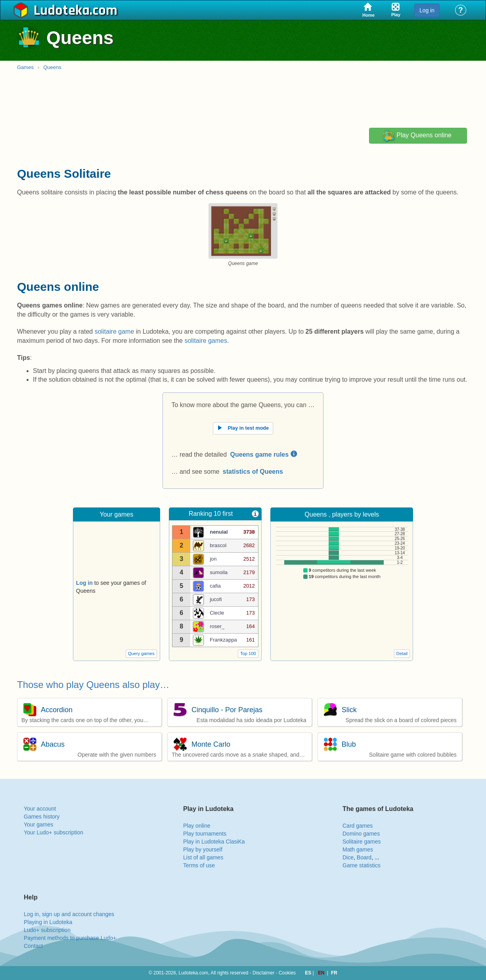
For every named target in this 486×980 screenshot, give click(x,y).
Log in (427, 10)
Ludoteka (62, 11)
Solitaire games (362, 842)
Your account (40, 809)
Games (25, 67)
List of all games (203, 857)
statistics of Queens (253, 472)
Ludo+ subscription (47, 930)
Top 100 (248, 653)
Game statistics (362, 865)
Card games (358, 826)
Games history (42, 817)
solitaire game (115, 331)
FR (334, 973)
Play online (197, 826)
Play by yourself (203, 849)
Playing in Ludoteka (48, 922)
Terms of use (199, 865)
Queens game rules (264, 454)
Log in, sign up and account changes (69, 914)
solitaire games (206, 341)
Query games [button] (141, 653)
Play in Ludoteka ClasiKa (214, 842)
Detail (402, 653)
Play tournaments (205, 834)
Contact (33, 946)
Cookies (287, 973)
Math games (358, 849)
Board (364, 857)
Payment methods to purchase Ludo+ (70, 938)
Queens (52, 67)
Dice (348, 857)
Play (417, 136)
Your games (38, 824)
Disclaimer (264, 973)
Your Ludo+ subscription (54, 832)
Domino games (361, 834)
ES (309, 973)
